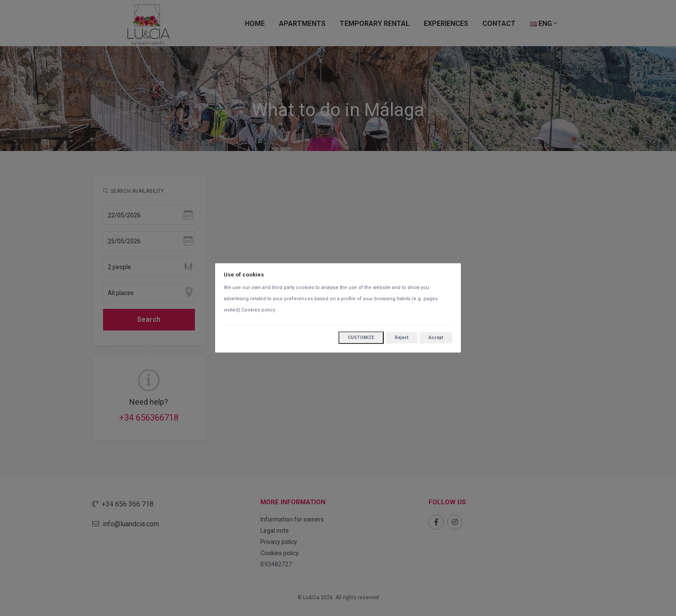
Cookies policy (258, 310)
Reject (402, 338)
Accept (436, 338)
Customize (361, 338)
